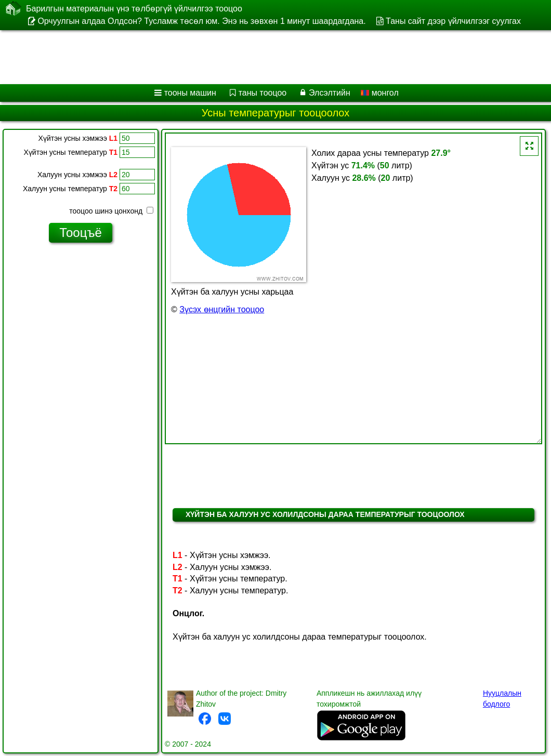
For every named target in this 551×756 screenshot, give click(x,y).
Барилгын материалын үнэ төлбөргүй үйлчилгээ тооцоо (134, 8)
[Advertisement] (265, 57)
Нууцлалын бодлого (502, 699)
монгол (380, 93)
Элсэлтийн (330, 93)
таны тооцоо (263, 93)
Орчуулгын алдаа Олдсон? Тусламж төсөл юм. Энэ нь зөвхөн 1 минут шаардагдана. (201, 21)
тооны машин (190, 93)
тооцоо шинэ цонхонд (111, 211)
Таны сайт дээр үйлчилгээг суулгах (453, 21)
